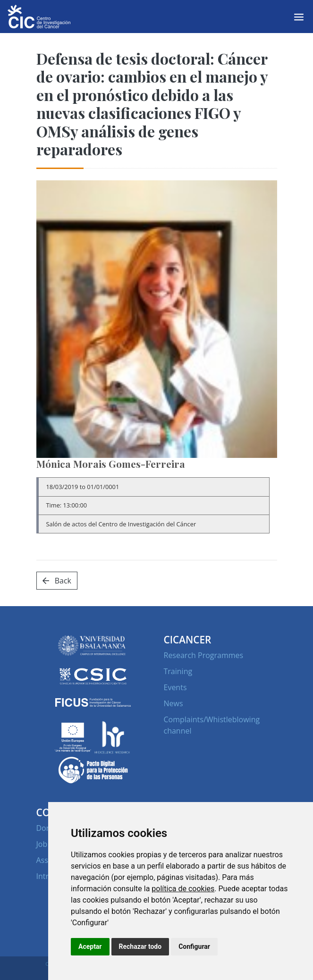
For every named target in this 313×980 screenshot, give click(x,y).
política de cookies (183, 889)
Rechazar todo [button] (140, 946)
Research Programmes (204, 655)
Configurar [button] (194, 946)
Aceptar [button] (90, 946)
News (173, 703)
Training (178, 671)
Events (175, 687)
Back (57, 581)
